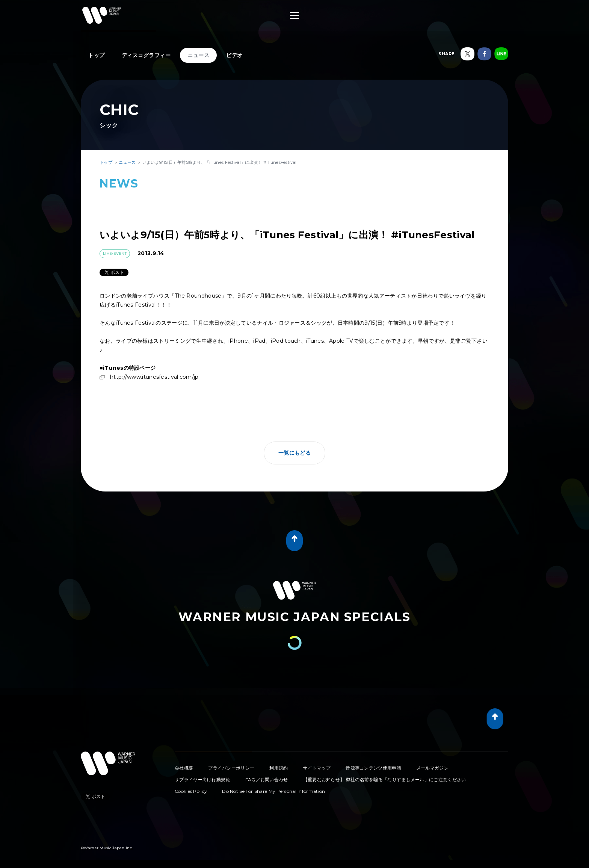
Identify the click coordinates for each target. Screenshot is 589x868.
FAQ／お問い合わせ (267, 780)
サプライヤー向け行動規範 (202, 780)
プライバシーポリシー (231, 768)
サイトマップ (317, 768)
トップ (97, 55)
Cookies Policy (191, 791)
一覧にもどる (294, 453)
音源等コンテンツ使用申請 (373, 768)
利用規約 (279, 768)
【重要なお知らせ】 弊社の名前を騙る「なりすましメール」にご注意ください (385, 780)
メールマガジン (432, 768)
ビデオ (234, 55)
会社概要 (184, 768)
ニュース (198, 55)
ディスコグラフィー (146, 55)
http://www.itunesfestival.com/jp (154, 377)
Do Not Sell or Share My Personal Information (273, 791)
